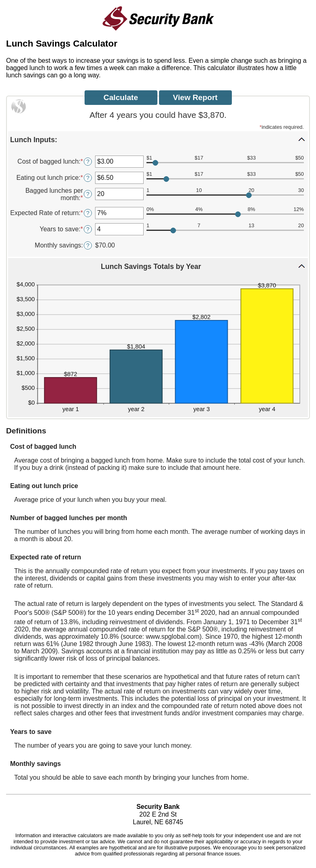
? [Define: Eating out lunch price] (88, 178)
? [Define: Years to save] (88, 229)
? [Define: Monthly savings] (88, 245)
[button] (158, 139)
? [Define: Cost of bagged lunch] (88, 162)
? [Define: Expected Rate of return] (88, 213)
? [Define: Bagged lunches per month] (88, 194)
